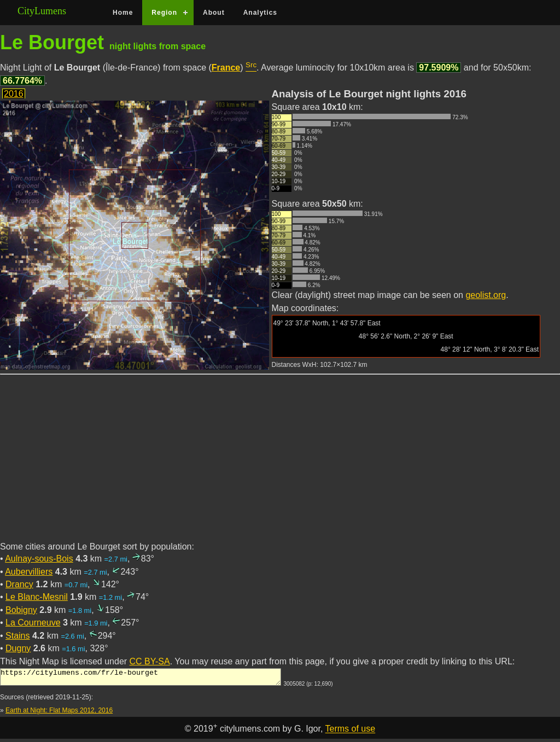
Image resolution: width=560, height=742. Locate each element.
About (214, 13)
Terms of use (351, 732)
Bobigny (21, 610)
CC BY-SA (150, 661)
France (226, 68)
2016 (14, 94)
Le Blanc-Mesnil (37, 597)
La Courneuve (33, 623)
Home (123, 13)
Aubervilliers (29, 572)
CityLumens (42, 11)
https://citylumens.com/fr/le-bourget (141, 679)
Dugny (18, 648)
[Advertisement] (280, 464)
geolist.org (486, 295)
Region (164, 13)
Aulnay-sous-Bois (39, 559)
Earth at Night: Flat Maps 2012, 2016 (59, 714)
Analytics (260, 13)
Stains (17, 636)
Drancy (19, 584)
